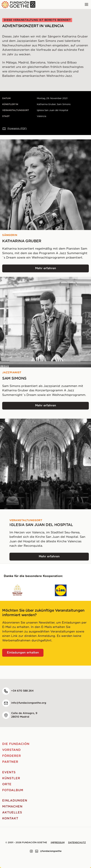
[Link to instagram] (31, 851)
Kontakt (10, 819)
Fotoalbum (13, 790)
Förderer (12, 756)
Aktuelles (12, 813)
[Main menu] (87, 5)
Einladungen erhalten (23, 653)
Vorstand (11, 750)
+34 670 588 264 (22, 691)
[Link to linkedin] (37, 851)
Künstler (11, 778)
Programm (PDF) (14, 129)
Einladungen (15, 801)
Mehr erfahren (53, 269)
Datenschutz (77, 843)
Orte (7, 784)
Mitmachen (12, 807)
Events (9, 772)
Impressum (58, 843)
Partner (10, 762)
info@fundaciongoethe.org (29, 703)
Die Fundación (16, 744)
